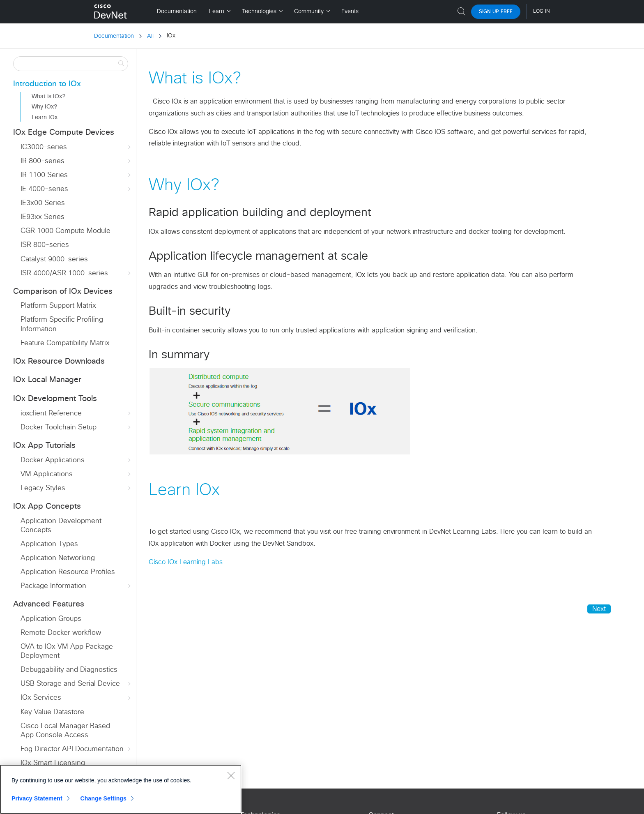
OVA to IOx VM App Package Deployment (67, 651)
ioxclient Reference (76, 414)
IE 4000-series (76, 189)
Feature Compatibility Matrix (65, 343)
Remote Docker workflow (61, 633)
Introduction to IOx (47, 84)
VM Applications (76, 474)
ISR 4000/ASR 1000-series (76, 273)
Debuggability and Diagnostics (69, 670)
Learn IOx (45, 118)
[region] (121, 789)
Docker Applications (76, 460)
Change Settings (103, 798)
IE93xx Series (43, 217)
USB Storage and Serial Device (76, 684)
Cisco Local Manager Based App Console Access (65, 731)
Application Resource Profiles (68, 572)
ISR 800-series (45, 245)
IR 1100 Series (76, 175)
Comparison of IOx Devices (63, 292)
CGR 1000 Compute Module (66, 231)
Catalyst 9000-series (54, 259)
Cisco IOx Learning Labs (186, 562)
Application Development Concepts (61, 526)
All (150, 36)
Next (599, 609)
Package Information (76, 586)
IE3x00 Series (43, 203)
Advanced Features (49, 604)
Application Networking (58, 558)
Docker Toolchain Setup (76, 428)
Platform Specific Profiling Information (62, 324)
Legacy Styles (76, 488)
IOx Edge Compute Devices (64, 133)
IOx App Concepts (47, 506)
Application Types (49, 544)
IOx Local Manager (47, 380)
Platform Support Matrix (58, 306)
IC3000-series (76, 147)
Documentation (114, 36)
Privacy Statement (37, 798)
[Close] (231, 775)
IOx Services (76, 698)
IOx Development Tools (55, 399)
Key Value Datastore (52, 712)
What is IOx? (48, 97)
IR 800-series (76, 161)
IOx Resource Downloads (59, 361)
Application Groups (51, 619)
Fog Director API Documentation (76, 749)
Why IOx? (44, 107)
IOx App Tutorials (44, 446)
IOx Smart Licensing (53, 763)
